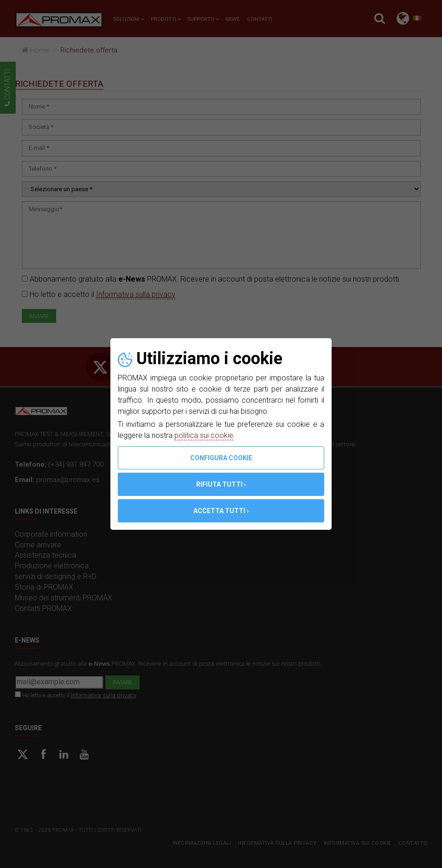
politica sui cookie (204, 435)
